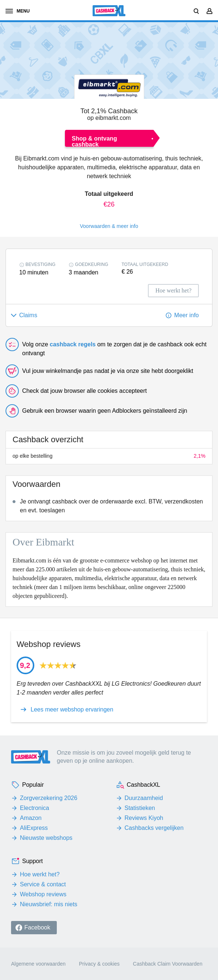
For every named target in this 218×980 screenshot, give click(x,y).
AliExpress (34, 828)
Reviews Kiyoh (144, 818)
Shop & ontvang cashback (95, 141)
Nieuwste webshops (46, 838)
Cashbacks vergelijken (154, 828)
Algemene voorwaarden (38, 964)
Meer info (186, 315)
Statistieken (140, 808)
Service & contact (43, 884)
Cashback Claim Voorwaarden (167, 964)
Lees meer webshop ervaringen (72, 710)
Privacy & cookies (99, 964)
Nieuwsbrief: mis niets (49, 904)
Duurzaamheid (144, 798)
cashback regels (73, 344)
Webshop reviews (43, 894)
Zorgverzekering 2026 (49, 798)
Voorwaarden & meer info (109, 226)
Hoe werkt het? (40, 874)
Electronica (34, 808)
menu (18, 11)
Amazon (31, 818)
